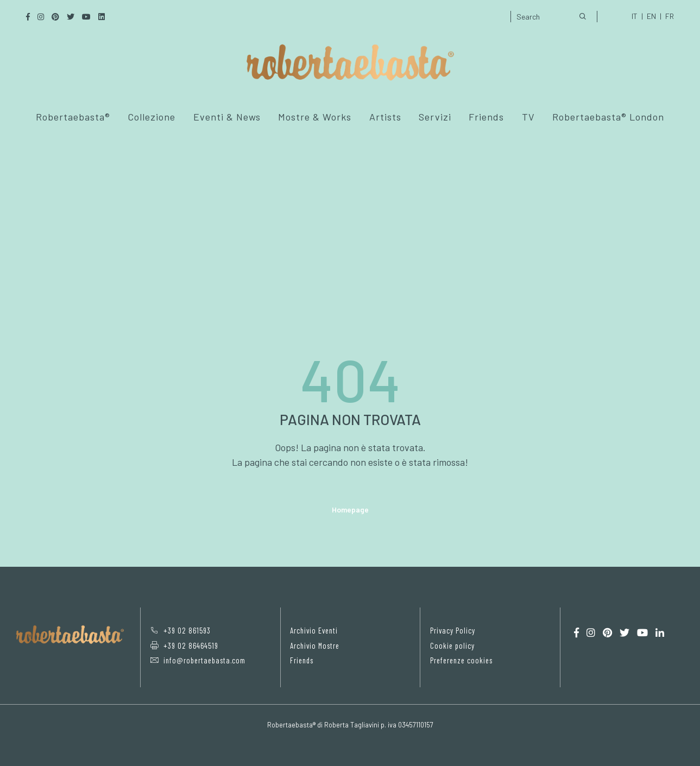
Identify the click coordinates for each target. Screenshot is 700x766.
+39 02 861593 (179, 631)
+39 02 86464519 (183, 645)
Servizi (435, 117)
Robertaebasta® (73, 117)
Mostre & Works (315, 117)
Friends (486, 117)
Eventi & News (227, 117)
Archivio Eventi (314, 631)
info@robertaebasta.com (197, 660)
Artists (385, 117)
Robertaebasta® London (608, 117)
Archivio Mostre (314, 645)
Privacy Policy (453, 631)
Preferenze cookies (461, 660)
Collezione (152, 117)
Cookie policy (452, 645)
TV (528, 117)
